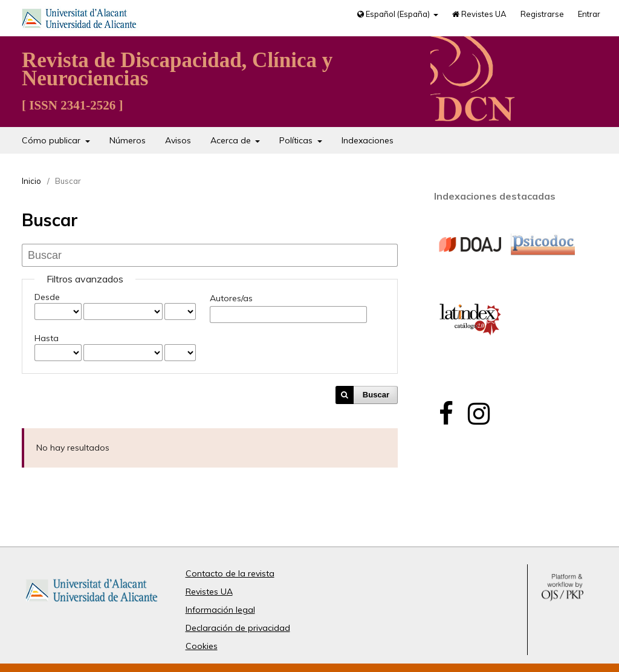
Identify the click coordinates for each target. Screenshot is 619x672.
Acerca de (232, 140)
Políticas (297, 140)
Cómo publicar (52, 140)
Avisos (178, 140)
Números (128, 140)
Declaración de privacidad (238, 628)
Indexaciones (368, 140)
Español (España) (394, 14)
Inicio (31, 181)
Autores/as (231, 298)
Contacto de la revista (230, 573)
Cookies (202, 646)
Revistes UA (479, 14)
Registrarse (542, 14)
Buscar (376, 395)
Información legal (220, 610)
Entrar (589, 14)
